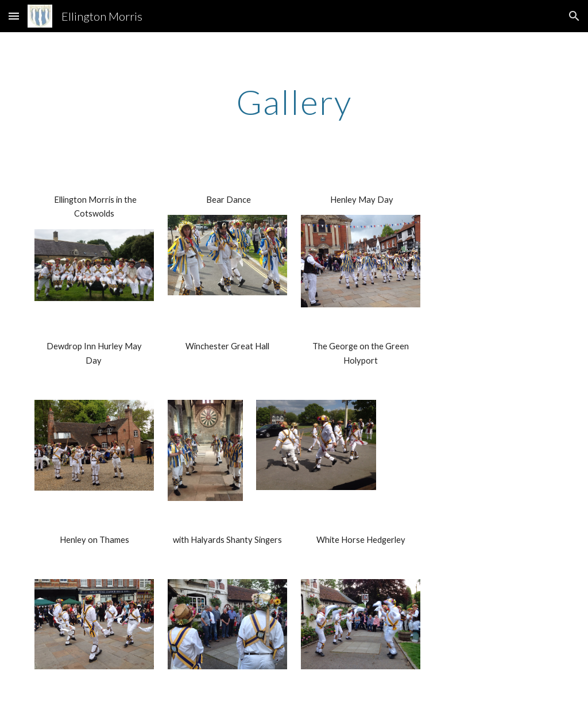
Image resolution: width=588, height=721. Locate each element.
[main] (294, 102)
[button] (14, 16)
